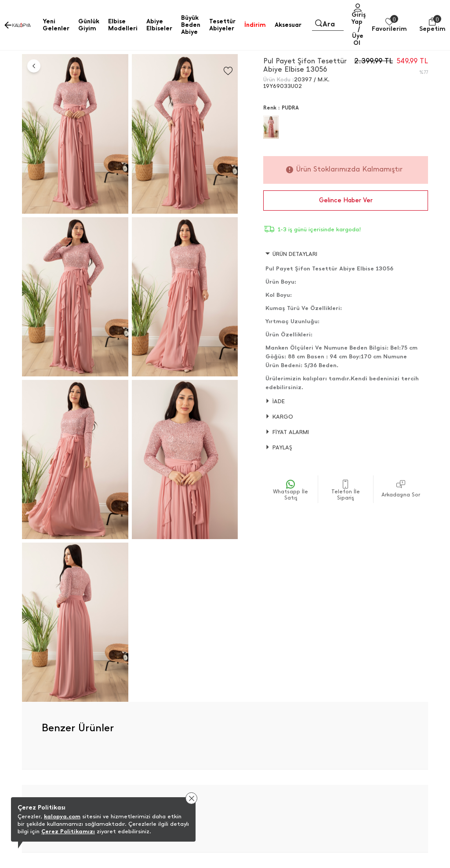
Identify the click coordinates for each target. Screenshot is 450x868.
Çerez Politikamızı (68, 831)
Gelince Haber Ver (346, 200)
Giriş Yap (358, 18)
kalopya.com (62, 816)
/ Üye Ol (358, 36)
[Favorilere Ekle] (228, 71)
